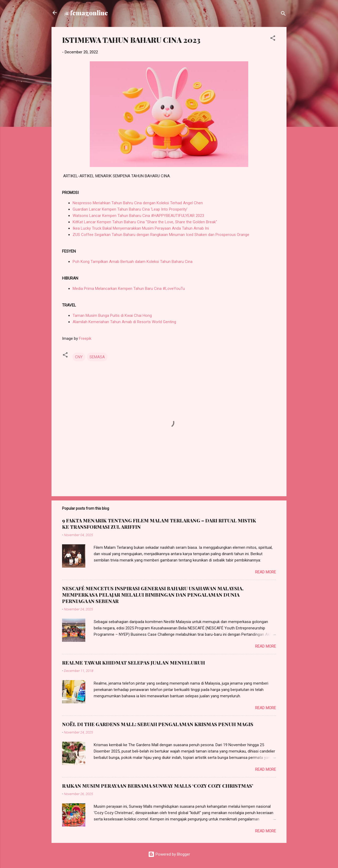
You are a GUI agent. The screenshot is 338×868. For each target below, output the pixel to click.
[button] (273, 39)
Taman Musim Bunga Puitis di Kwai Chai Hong (112, 315)
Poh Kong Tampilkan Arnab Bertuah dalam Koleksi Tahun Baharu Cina (133, 262)
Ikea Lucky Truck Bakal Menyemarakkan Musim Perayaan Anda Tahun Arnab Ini (141, 228)
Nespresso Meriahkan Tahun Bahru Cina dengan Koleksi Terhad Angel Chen (138, 203)
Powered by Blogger (169, 854)
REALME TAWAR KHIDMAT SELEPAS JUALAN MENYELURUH (133, 663)
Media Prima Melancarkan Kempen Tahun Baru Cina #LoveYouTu (129, 289)
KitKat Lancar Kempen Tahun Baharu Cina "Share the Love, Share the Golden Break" (145, 222)
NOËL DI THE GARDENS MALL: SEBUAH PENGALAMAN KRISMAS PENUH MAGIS (158, 724)
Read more (266, 572)
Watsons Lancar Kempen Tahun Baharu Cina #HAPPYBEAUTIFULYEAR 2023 (138, 216)
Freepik (85, 338)
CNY (79, 357)
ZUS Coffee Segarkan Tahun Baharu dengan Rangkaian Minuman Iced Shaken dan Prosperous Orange (161, 235)
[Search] (283, 14)
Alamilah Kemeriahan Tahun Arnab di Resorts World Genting (124, 322)
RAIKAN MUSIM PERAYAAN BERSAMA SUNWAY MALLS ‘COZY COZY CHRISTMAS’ (158, 786)
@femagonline (86, 13)
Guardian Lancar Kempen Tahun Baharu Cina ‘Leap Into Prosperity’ (130, 209)
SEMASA (97, 357)
